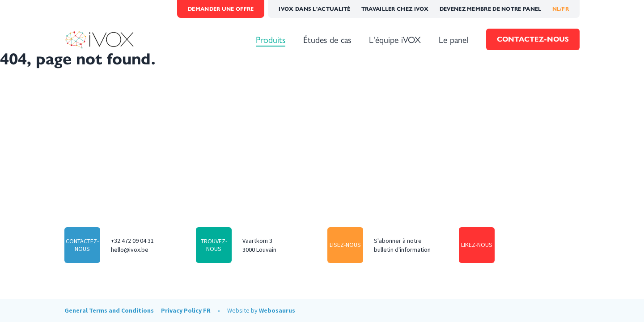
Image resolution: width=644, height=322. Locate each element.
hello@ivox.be (130, 250)
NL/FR (561, 9)
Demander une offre (221, 9)
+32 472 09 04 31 (132, 241)
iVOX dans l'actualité (314, 9)
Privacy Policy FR (186, 310)
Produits (271, 39)
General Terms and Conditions (109, 310)
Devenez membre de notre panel (491, 9)
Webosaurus (277, 310)
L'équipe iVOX (395, 39)
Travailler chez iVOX (395, 9)
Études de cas (327, 39)
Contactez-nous (533, 39)
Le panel (453, 39)
